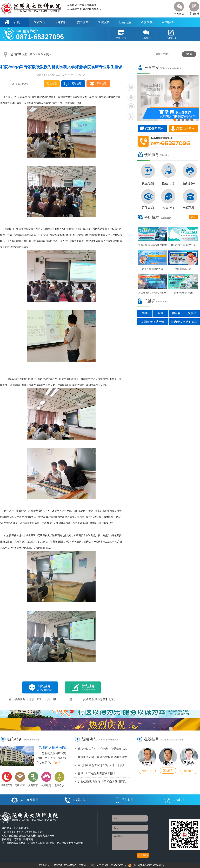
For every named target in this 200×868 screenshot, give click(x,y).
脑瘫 (145, 313)
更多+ (194, 217)
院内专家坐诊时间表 (184, 322)
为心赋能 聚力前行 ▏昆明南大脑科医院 (102, 782)
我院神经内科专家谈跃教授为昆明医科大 (102, 757)
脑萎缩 (192, 313)
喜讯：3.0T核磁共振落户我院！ (97, 773)
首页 (17, 22)
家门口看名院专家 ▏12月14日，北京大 (101, 765)
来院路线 (146, 22)
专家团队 (61, 22)
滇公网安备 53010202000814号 (146, 865)
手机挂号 (125, 800)
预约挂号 (102, 84)
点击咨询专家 (154, 128)
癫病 (161, 313)
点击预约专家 (185, 128)
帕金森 (176, 313)
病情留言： (130, 842)
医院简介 (40, 22)
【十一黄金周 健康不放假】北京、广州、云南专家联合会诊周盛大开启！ (119, 699)
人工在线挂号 (25, 800)
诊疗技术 (82, 22)
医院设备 (104, 22)
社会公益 (125, 22)
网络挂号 (76, 84)
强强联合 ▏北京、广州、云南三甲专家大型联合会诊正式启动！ (53, 699)
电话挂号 (75, 800)
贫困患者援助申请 (153, 322)
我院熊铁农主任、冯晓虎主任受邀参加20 (102, 749)
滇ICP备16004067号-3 (65, 865)
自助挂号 (168, 22)
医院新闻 (44, 54)
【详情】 (58, 763)
